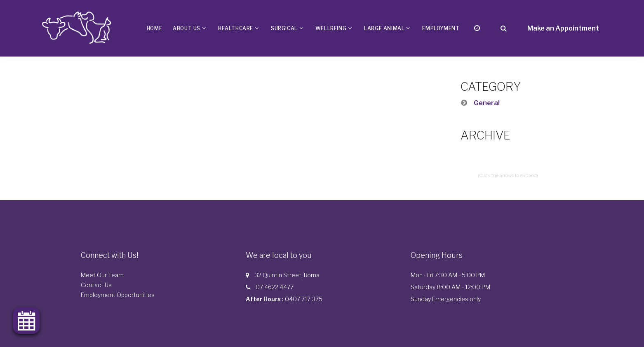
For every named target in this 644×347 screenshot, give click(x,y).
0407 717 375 (304, 299)
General (487, 103)
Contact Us (96, 285)
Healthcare (236, 28)
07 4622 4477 (275, 287)
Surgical (284, 28)
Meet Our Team (102, 275)
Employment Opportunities (118, 295)
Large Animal (384, 28)
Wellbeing (331, 28)
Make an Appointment (563, 28)
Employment (441, 28)
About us (187, 28)
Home (154, 28)
